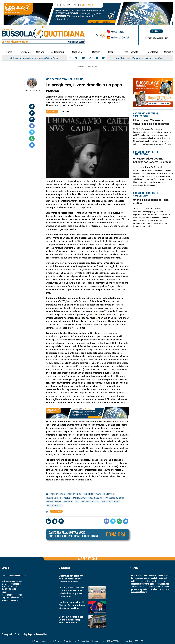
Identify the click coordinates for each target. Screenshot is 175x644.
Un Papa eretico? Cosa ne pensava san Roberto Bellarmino (153, 160)
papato (98, 494)
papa (77, 501)
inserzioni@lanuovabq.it (12, 600)
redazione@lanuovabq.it (12, 594)
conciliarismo (88, 494)
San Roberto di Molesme (128, 57)
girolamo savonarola (54, 501)
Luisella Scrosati (32, 90)
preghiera (67, 498)
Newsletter (157, 38)
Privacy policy (8, 634)
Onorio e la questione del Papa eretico (152, 200)
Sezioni (40, 51)
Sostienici (77, 51)
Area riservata (131, 51)
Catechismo (93, 66)
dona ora (157, 31)
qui (94, 314)
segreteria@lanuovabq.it (12, 597)
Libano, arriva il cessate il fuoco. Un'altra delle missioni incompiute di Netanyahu (72, 591)
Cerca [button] (169, 52)
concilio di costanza (58, 494)
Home (9, 51)
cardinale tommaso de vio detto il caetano (88, 498)
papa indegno (68, 501)
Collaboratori (57, 51)
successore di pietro (54, 498)
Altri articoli (88, 558)
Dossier (96, 51)
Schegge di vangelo (21, 57)
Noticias (120, 37)
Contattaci (153, 51)
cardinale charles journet (110, 501)
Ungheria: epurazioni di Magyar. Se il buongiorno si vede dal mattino (72, 604)
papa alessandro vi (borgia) (115, 498)
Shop (111, 51)
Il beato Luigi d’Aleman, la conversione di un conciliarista (152, 122)
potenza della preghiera (90, 501)
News (117, 32)
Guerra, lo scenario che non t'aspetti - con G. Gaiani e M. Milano (71, 578)
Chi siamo (26, 51)
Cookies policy (21, 634)
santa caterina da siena (54, 505)
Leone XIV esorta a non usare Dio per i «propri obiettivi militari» (71, 619)
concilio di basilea (74, 494)
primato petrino (109, 494)
